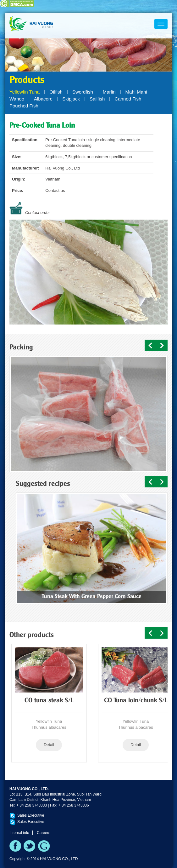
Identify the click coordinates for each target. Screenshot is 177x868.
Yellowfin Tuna (25, 92)
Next (162, 345)
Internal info (19, 833)
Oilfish (56, 92)
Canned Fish (128, 99)
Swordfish (83, 92)
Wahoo (17, 99)
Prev (150, 345)
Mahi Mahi (136, 92)
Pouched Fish (24, 106)
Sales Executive (31, 815)
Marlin (109, 92)
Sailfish (97, 99)
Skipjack (71, 99)
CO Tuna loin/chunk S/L (136, 701)
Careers (44, 833)
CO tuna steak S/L (49, 701)
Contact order (38, 213)
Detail (49, 745)
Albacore (43, 99)
